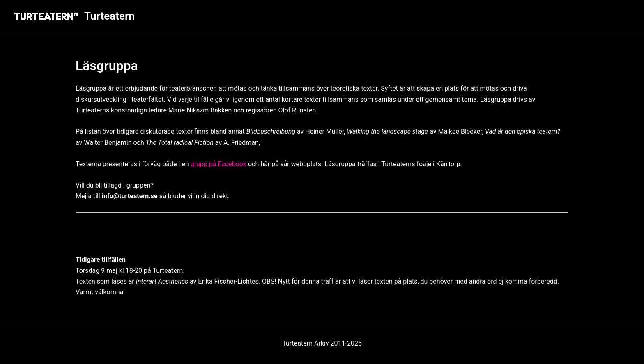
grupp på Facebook (218, 164)
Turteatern (109, 16)
